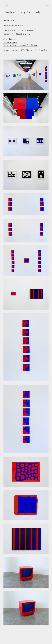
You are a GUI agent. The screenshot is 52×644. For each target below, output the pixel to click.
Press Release (10, 39)
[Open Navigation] (47, 4)
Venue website (10, 42)
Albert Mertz (10, 21)
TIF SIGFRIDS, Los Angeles (18, 31)
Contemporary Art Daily (22, 12)
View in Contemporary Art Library (21, 45)
